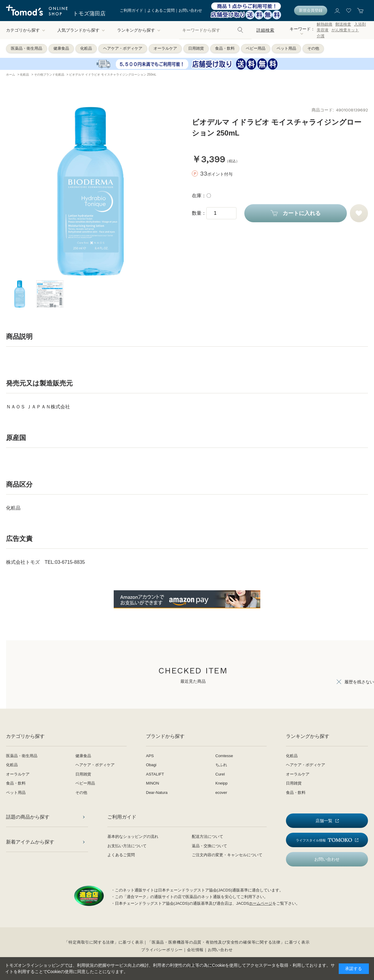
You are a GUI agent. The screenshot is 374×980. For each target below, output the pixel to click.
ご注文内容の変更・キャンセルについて (227, 855)
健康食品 (61, 48)
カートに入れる (302, 213)
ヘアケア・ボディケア (123, 48)
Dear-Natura (157, 793)
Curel (220, 774)
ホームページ (261, 903)
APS (150, 756)
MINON (152, 783)
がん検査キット (345, 30)
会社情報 (195, 950)
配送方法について (208, 836)
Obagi (151, 765)
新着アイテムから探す (30, 842)
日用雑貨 (196, 48)
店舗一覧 (324, 821)
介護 (321, 36)
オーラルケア (165, 48)
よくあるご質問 (161, 10)
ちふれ (221, 765)
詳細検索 (265, 30)
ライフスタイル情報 (324, 840)
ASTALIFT (155, 774)
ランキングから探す (139, 30)
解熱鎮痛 (325, 24)
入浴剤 (360, 24)
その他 (313, 48)
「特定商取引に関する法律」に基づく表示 (104, 942)
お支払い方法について (127, 846)
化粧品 (86, 48)
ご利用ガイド (132, 10)
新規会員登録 (311, 10)
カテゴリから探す (26, 30)
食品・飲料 (225, 48)
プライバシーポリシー (162, 950)
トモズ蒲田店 (89, 14)
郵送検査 (343, 24)
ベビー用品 (256, 48)
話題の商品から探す (28, 817)
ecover (221, 793)
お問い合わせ (190, 10)
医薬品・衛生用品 (27, 48)
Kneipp (221, 783)
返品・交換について (209, 846)
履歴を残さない (359, 682)
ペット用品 (286, 48)
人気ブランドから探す (81, 30)
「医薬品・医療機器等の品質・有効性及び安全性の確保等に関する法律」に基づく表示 (228, 942)
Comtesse (224, 756)
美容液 (323, 30)
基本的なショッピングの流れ (133, 836)
